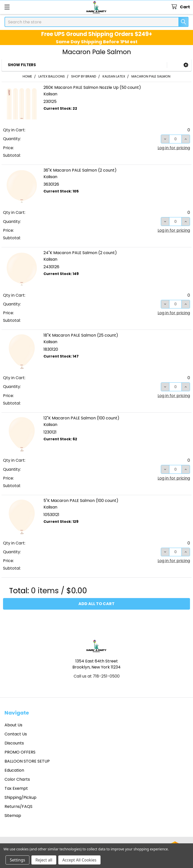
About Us (13, 725)
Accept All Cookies (79, 860)
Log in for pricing (174, 148)
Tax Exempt (16, 788)
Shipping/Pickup (20, 797)
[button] (186, 65)
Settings (17, 860)
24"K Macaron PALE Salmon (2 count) (80, 253)
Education (14, 770)
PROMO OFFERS (20, 752)
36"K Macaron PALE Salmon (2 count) (80, 170)
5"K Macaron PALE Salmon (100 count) (81, 501)
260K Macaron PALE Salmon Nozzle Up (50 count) (92, 87)
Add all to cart (96, 604)
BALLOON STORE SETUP (27, 761)
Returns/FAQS (18, 806)
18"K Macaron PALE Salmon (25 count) (81, 335)
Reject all (44, 860)
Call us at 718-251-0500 (97, 676)
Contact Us (16, 734)
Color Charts (17, 779)
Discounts (14, 743)
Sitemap (13, 816)
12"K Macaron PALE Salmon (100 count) (81, 418)
